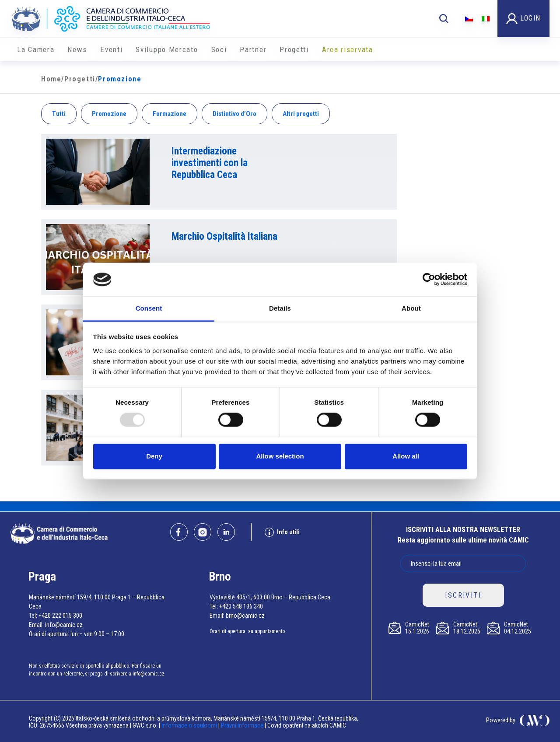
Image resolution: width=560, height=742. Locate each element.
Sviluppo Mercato (167, 49)
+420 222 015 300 (60, 616)
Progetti (294, 49)
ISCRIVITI (463, 595)
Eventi (111, 49)
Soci (219, 49)
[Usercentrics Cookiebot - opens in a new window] (429, 280)
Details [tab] (280, 308)
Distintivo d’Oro (234, 114)
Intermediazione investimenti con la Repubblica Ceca (210, 163)
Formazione (170, 114)
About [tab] (411, 308)
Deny (154, 456)
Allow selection (280, 456)
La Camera (36, 49)
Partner (253, 49)
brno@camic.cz (245, 616)
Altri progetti (301, 114)
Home (51, 79)
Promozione (109, 114)
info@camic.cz (64, 625)
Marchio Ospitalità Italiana (224, 236)
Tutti (59, 114)
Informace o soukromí (190, 725)
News (77, 49)
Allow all (406, 456)
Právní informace (242, 725)
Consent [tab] (149, 308)
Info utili (282, 532)
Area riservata (348, 49)
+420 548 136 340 (241, 606)
